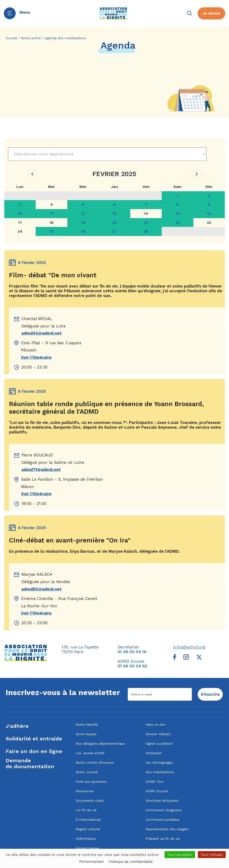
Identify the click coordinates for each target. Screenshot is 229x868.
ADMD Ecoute (157, 791)
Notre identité (87, 724)
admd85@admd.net (41, 589)
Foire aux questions (91, 782)
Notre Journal (87, 772)
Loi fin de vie (86, 810)
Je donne (211, 13)
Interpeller (154, 753)
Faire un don (156, 724)
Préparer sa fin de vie (163, 839)
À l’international (88, 820)
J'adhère (17, 726)
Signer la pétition (159, 743)
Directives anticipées (162, 801)
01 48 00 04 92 (132, 666)
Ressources (85, 791)
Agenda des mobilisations (65, 38)
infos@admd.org (189, 647)
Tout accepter (180, 855)
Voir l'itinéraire (36, 357)
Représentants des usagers (167, 829)
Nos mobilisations (160, 772)
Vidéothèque (86, 839)
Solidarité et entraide (34, 739)
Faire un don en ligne (34, 751)
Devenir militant (158, 734)
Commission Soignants (164, 810)
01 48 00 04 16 (132, 652)
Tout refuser (212, 855)
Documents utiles (90, 801)
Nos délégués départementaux (100, 743)
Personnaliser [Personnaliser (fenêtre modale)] (92, 861)
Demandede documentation (30, 763)
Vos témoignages (159, 762)
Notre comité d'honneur (95, 762)
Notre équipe (86, 734)
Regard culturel (88, 829)
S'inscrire (210, 694)
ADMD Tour (155, 782)
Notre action (31, 38)
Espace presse (87, 848)
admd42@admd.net (41, 333)
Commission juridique (162, 820)
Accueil (11, 38)
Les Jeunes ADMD (90, 753)
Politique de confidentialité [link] (131, 862)
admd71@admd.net (41, 470)
